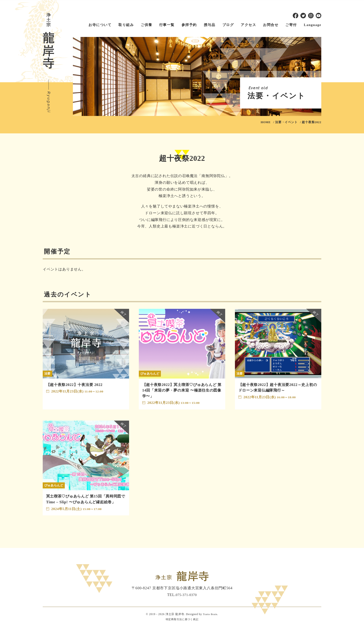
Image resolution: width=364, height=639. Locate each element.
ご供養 (146, 25)
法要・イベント (286, 122)
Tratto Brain (210, 626)
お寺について (100, 25)
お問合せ (271, 25)
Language (313, 25)
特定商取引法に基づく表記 (182, 631)
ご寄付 (291, 25)
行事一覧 (167, 25)
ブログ (228, 25)
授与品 (210, 25)
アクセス (248, 25)
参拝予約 (189, 25)
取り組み (126, 25)
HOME (266, 122)
